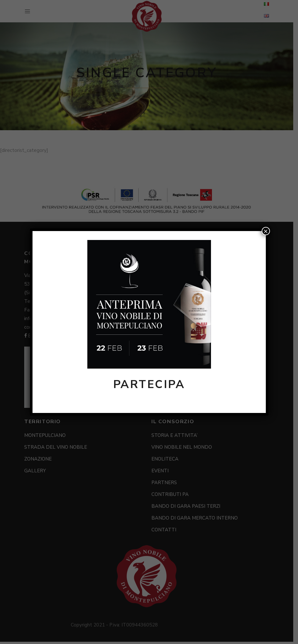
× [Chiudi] (265, 231)
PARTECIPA (149, 384)
